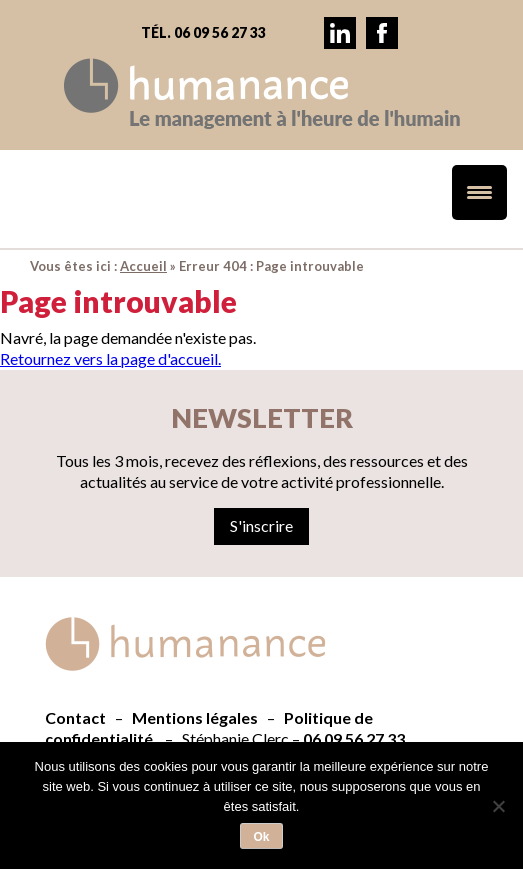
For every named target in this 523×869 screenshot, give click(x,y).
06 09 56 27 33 (354, 738)
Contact (75, 717)
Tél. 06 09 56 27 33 (203, 32)
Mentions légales (195, 717)
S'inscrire (261, 525)
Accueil (143, 266)
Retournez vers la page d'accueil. (110, 358)
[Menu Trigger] (479, 192)
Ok (261, 837)
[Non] (498, 806)
